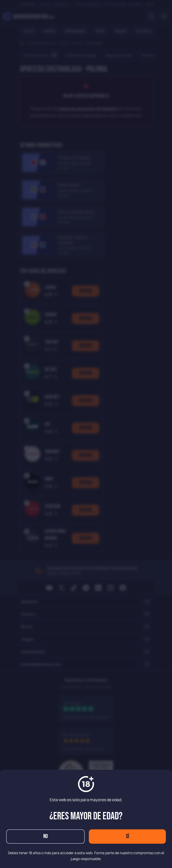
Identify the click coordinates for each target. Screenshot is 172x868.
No (46, 836)
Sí (127, 836)
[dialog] (86, 434)
